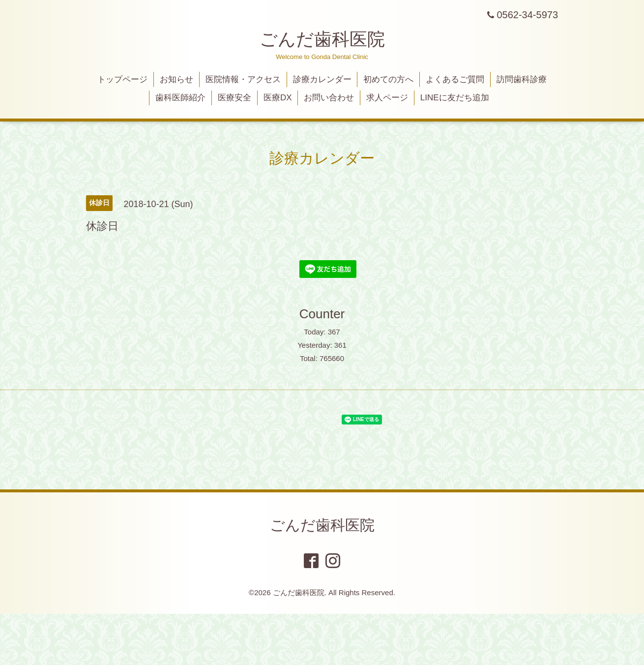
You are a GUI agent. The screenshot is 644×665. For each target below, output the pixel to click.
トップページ (122, 79)
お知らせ (176, 79)
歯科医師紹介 (180, 98)
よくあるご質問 (455, 79)
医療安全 (234, 98)
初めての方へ (388, 79)
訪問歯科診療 (522, 79)
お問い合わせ (329, 98)
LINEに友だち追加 (455, 98)
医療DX (278, 98)
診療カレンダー (322, 79)
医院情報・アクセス (243, 79)
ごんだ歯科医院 (322, 39)
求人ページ (387, 98)
